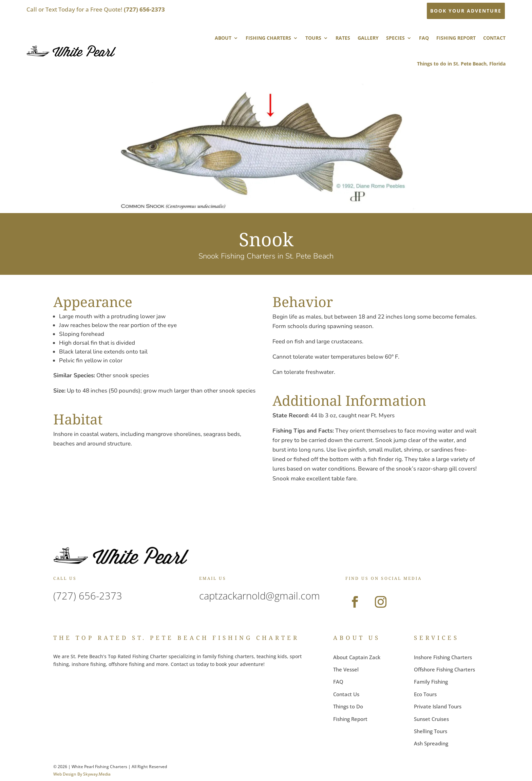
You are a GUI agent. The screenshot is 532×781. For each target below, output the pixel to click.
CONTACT (494, 38)
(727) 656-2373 (88, 596)
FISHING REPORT (456, 38)
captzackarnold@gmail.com (260, 596)
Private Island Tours (438, 706)
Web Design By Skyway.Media (82, 774)
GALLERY (368, 38)
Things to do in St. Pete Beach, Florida (461, 64)
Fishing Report (350, 719)
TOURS (313, 38)
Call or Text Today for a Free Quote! (96, 9)
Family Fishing (431, 682)
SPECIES (395, 38)
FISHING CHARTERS (268, 38)
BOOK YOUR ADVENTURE (466, 11)
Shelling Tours (431, 731)
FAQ (424, 38)
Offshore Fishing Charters (444, 669)
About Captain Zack (357, 657)
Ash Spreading (431, 743)
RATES (343, 38)
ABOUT (223, 38)
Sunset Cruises (431, 719)
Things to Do (348, 706)
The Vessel (346, 669)
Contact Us (346, 694)
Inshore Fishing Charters (443, 657)
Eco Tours (425, 694)
